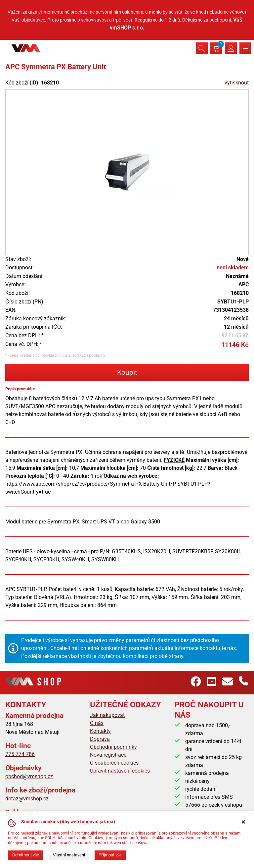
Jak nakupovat (107, 715)
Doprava (100, 739)
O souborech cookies (114, 763)
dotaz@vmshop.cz (27, 799)
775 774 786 (20, 754)
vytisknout (237, 83)
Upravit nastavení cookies (120, 771)
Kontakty (100, 731)
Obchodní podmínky (113, 747)
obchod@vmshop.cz (29, 776)
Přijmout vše (110, 855)
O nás (97, 723)
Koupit (127, 372)
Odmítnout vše (26, 855)
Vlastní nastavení (69, 855)
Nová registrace (108, 755)
